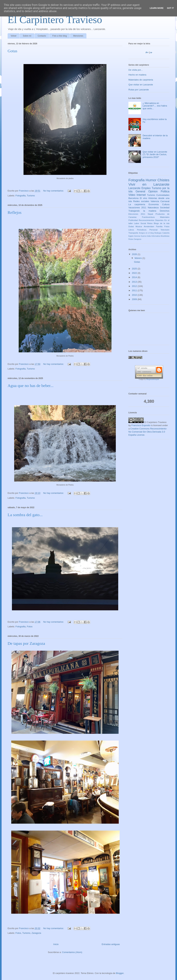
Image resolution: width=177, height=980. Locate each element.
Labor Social (140, 223)
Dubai (131, 226)
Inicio (56, 944)
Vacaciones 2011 (137, 208)
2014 (135, 277)
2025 (135, 269)
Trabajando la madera (142, 211)
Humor (151, 180)
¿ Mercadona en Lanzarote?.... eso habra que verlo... (155, 106)
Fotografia (21, 196)
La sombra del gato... (25, 515)
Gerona (137, 236)
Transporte (133, 233)
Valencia (155, 201)
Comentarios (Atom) (72, 952)
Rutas (131, 239)
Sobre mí (27, 36)
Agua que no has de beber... (31, 386)
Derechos (165, 211)
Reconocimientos (147, 220)
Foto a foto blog (60, 36)
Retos (150, 223)
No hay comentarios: (54, 191)
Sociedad (165, 208)
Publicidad (133, 220)
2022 (135, 273)
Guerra (143, 236)
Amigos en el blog (146, 233)
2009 (135, 299)
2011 (135, 290)
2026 (135, 254)
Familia (159, 226)
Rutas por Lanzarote (139, 90)
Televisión (165, 230)
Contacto (42, 36)
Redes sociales (141, 201)
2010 (135, 295)
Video (132, 195)
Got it (170, 8)
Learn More (157, 8)
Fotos (30, 627)
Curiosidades (163, 195)
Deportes (159, 220)
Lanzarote (134, 188)
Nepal (150, 214)
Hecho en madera (137, 75)
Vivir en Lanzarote (149, 184)
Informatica (156, 236)
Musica (139, 226)
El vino (143, 198)
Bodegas (158, 233)
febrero (139, 258)
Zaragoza (36, 933)
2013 (135, 282)
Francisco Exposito (141, 425)
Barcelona (134, 198)
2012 (135, 286)
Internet (141, 195)
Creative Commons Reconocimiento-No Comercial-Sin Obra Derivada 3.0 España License (148, 432)
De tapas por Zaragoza (26, 643)
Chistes (163, 180)
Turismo (31, 196)
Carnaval (165, 201)
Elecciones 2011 (137, 214)
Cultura (166, 204)
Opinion (153, 191)
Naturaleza (153, 208)
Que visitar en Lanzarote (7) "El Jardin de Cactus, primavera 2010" (155, 154)
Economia (154, 204)
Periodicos (142, 230)
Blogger (120, 973)
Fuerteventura (148, 217)
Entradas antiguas (111, 944)
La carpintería (137, 204)
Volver (14, 36)
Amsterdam (149, 226)
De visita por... (136, 70)
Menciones (78, 36)
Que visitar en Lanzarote (141, 85)
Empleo (146, 188)
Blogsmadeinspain (153, 379)
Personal (153, 230)
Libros (131, 230)
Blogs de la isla (162, 223)
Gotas (12, 51)
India (149, 236)
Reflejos (15, 212)
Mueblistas (165, 236)
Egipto (131, 236)
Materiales (165, 217)
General (140, 191)
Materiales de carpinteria (141, 80)
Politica (165, 191)
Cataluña (166, 233)
